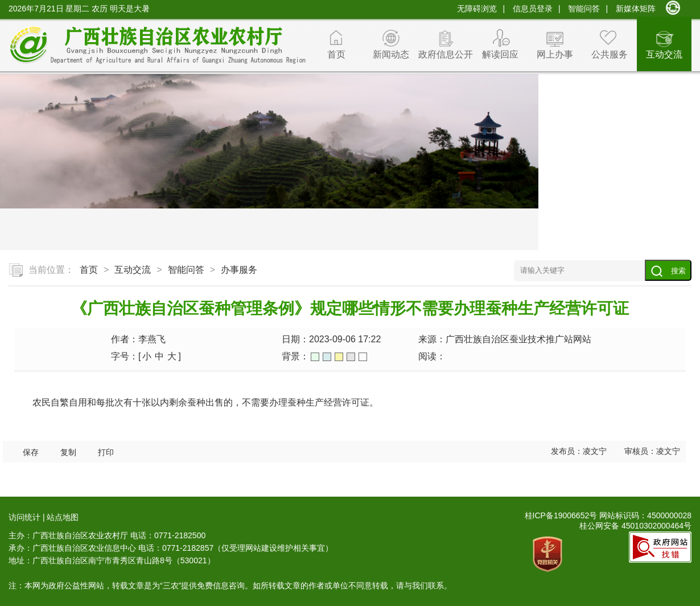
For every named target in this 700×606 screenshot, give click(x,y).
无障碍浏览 (477, 9)
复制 (68, 453)
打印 (106, 453)
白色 (363, 357)
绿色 (315, 357)
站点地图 (63, 517)
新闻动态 (391, 54)
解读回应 (500, 54)
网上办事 (555, 54)
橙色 (339, 357)
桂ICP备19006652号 (561, 515)
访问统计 (24, 517)
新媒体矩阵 (636, 9)
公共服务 (610, 54)
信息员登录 (533, 9)
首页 (336, 54)
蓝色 (327, 357)
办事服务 (239, 270)
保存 (31, 453)
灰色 (351, 357)
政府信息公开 (446, 54)
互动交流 (664, 54)
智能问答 (584, 9)
